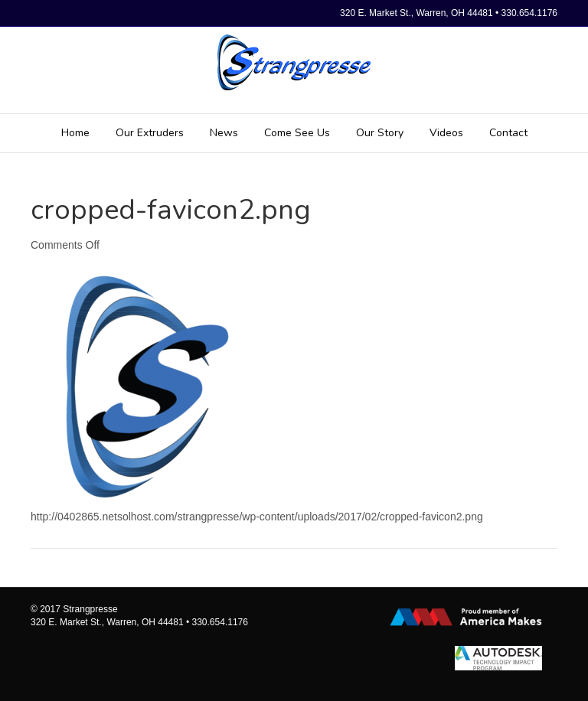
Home (75, 133)
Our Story (380, 133)
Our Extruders (150, 133)
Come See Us (297, 133)
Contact (508, 133)
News (224, 133)
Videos (446, 133)
